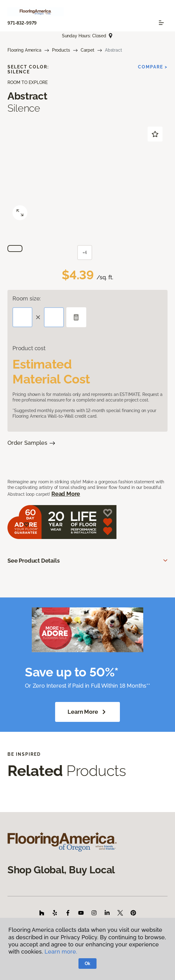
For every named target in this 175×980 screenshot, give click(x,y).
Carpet (87, 50)
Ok (88, 964)
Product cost (29, 348)
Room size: (27, 298)
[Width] (54, 317)
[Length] (22, 317)
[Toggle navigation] (161, 23)
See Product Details (34, 561)
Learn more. (61, 952)
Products (61, 50)
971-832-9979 (22, 23)
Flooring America (24, 50)
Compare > (153, 67)
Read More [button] (66, 494)
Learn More (87, 712)
